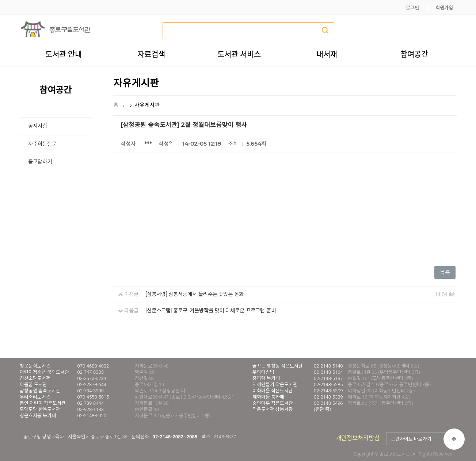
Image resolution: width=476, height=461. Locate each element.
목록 (445, 272)
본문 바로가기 (0, 0)
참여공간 (414, 54)
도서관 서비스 (239, 54)
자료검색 (151, 54)
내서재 (327, 54)
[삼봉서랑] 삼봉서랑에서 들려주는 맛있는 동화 (195, 294)
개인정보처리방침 (358, 438)
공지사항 (38, 126)
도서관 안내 (64, 54)
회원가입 (444, 8)
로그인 (412, 8)
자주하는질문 (42, 144)
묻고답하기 (40, 162)
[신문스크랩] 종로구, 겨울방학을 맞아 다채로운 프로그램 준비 (211, 311)
